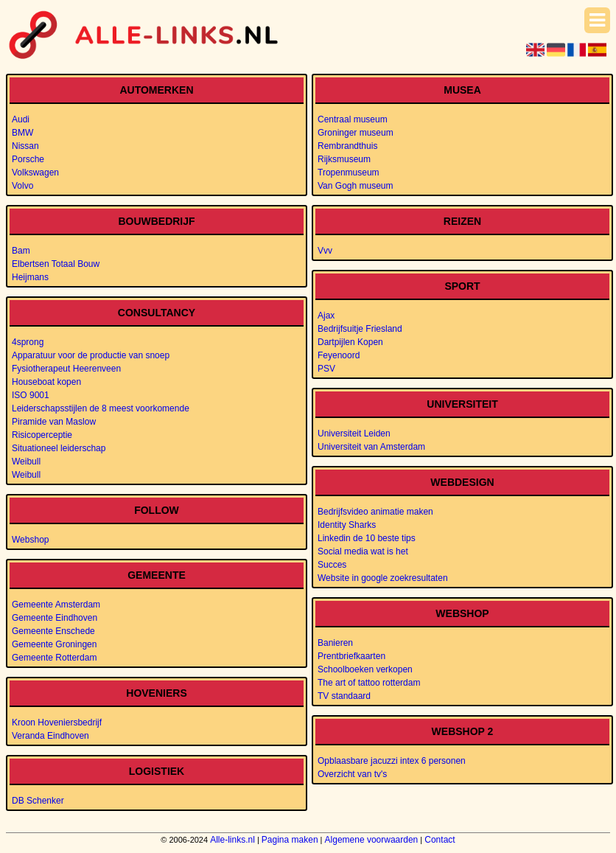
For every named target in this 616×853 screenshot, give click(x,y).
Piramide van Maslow (54, 422)
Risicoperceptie (42, 435)
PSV (326, 369)
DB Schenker (38, 801)
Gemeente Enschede (53, 631)
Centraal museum (353, 119)
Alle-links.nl (232, 840)
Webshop (30, 540)
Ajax (326, 316)
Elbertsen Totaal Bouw (56, 264)
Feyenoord (339, 355)
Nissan (25, 146)
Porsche (28, 159)
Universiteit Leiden (354, 434)
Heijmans (30, 277)
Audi (21, 119)
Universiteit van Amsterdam (371, 447)
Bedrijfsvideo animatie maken (375, 512)
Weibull (26, 462)
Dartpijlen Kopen (350, 342)
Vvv (325, 251)
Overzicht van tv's (352, 774)
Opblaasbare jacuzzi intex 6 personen (392, 761)
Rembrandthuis (347, 146)
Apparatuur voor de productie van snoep (91, 355)
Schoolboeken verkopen (365, 669)
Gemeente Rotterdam (54, 658)
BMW (22, 133)
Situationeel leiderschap (59, 448)
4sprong (28, 342)
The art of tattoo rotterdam (369, 683)
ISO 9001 (31, 395)
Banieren (335, 643)
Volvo (22, 186)
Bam (21, 251)
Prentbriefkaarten (351, 656)
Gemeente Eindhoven (55, 618)
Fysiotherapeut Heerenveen (66, 369)
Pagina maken (290, 840)
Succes (332, 565)
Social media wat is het (363, 551)
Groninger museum (356, 133)
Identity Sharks (347, 525)
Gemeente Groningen (54, 644)
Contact (440, 840)
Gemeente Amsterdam (56, 605)
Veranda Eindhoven (50, 736)
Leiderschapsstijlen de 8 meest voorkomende (101, 408)
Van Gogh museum (356, 186)
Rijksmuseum (344, 159)
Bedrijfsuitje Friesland (360, 329)
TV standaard (344, 696)
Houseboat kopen (46, 382)
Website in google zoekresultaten (383, 578)
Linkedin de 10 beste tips (367, 538)
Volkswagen (35, 173)
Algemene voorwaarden (372, 840)
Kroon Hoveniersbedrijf (57, 723)
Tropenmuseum (349, 173)
